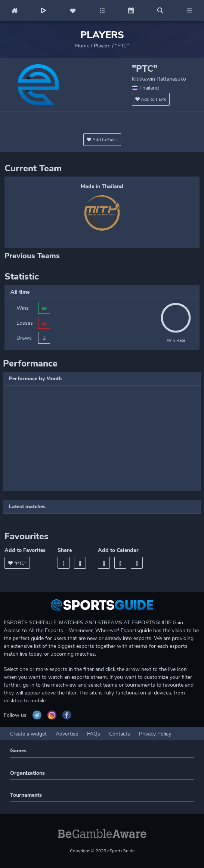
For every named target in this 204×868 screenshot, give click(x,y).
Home (82, 46)
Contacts (120, 734)
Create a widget (28, 734)
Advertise (67, 734)
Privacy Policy (155, 734)
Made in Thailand (102, 186)
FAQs (94, 734)
